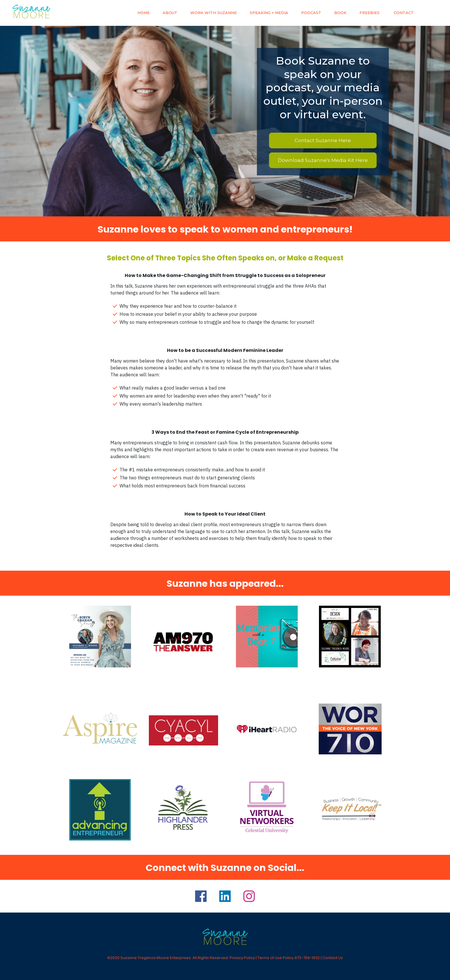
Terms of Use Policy (276, 958)
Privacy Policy (242, 958)
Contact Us (333, 958)
